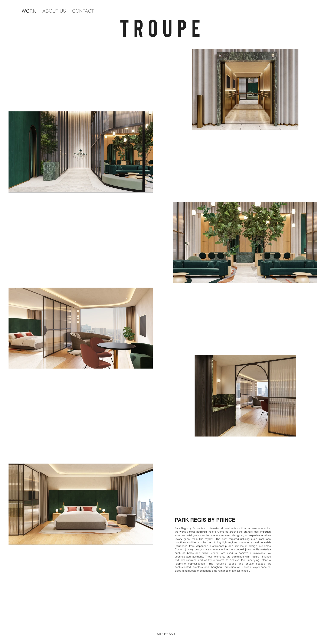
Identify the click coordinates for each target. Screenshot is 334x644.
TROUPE (167, 27)
